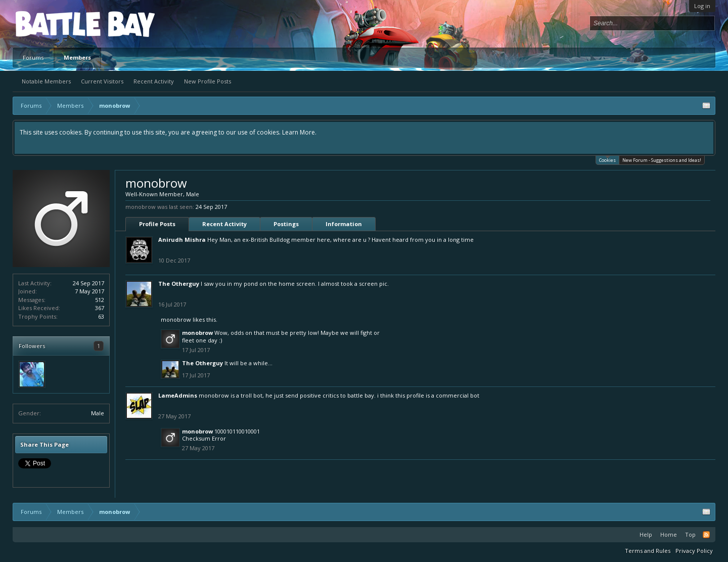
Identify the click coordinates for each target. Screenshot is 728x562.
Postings (286, 224)
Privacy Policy (694, 551)
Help (646, 534)
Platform (53, 24)
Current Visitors (102, 81)
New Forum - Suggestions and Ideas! (662, 160)
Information (344, 224)
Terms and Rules (648, 551)
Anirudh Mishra (182, 240)
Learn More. (299, 132)
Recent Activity (154, 81)
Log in (702, 6)
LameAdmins (178, 395)
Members (77, 57)
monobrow (176, 319)
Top (690, 534)
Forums (33, 57)
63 (101, 316)
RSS (706, 535)
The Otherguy (179, 284)
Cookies (607, 160)
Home (669, 534)
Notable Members (46, 81)
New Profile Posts (208, 81)
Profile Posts (157, 224)
